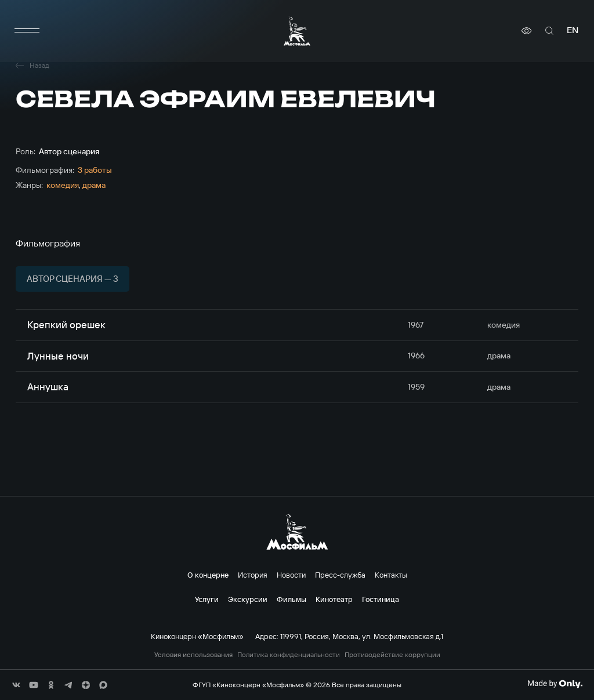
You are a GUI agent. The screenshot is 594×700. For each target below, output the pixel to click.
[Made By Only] (555, 684)
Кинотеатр (334, 599)
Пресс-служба (340, 575)
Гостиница (381, 599)
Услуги (207, 599)
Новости (291, 575)
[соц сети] (16, 685)
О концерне (208, 575)
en (573, 30)
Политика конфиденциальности (289, 655)
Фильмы (291, 599)
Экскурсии (248, 599)
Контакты (391, 575)
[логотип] (297, 31)
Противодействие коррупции (392, 655)
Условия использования (193, 655)
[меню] (27, 31)
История (253, 575)
